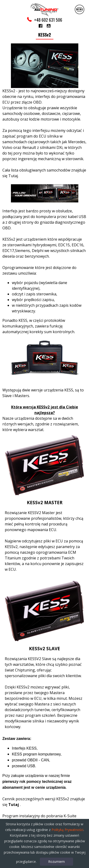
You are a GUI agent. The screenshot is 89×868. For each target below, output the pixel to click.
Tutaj (13, 176)
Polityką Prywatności (67, 830)
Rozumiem (56, 862)
